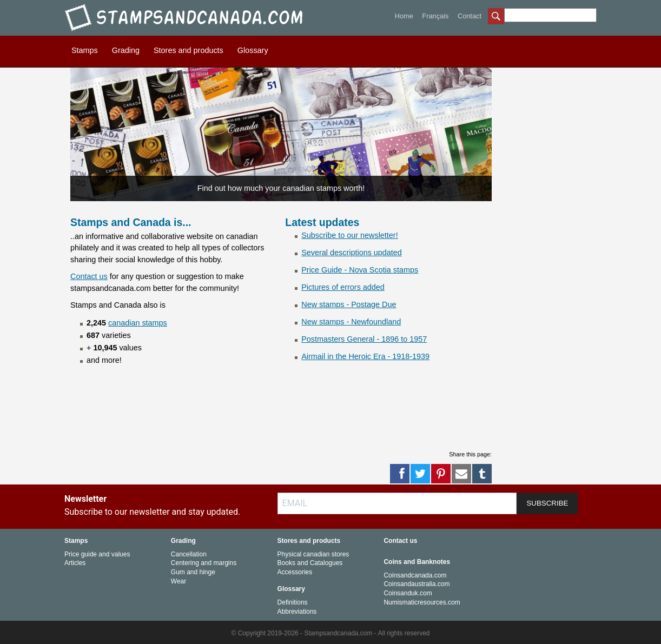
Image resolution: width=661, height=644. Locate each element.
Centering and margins (204, 563)
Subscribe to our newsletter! (349, 235)
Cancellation (189, 554)
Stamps (85, 50)
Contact (470, 16)
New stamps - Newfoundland (351, 322)
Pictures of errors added (343, 287)
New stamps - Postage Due (349, 304)
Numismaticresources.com (422, 602)
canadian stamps (138, 323)
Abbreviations (297, 612)
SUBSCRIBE (547, 503)
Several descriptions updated (352, 253)
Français (435, 16)
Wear (179, 581)
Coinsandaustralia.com (417, 584)
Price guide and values (97, 554)
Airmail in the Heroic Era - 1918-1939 (365, 356)
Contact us (89, 276)
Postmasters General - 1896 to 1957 (364, 339)
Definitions (293, 602)
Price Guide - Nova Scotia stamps (360, 270)
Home (404, 16)
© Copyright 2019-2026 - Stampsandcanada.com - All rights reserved (330, 633)
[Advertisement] (267, 415)
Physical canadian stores (313, 554)
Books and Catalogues (310, 563)
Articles (75, 563)
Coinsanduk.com (408, 593)
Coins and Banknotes (417, 562)
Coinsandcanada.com (415, 575)
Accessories (295, 572)
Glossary (253, 50)
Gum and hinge (193, 572)
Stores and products (189, 50)
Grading (126, 50)
